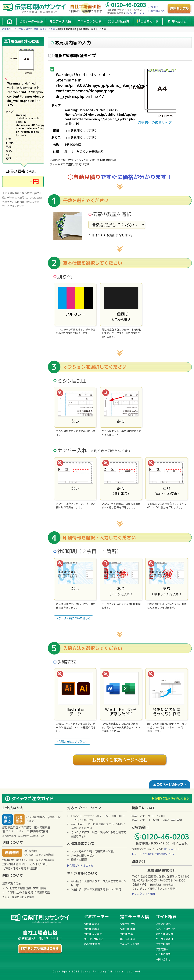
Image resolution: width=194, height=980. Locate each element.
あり (121, 407)
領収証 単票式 (92, 924)
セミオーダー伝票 (31, 21)
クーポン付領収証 (94, 939)
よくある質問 (163, 954)
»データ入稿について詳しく (74, 618)
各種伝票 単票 (128, 929)
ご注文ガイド (149, 21)
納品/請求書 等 (92, 944)
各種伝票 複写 (128, 924)
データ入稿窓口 (164, 939)
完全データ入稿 (60, 21)
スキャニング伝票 (89, 21)
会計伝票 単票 (128, 939)
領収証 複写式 (92, 929)
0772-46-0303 (135, 13)
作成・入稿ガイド (166, 929)
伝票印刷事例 (163, 944)
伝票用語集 (162, 949)
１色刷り (121, 304)
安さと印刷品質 (119, 21)
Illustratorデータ (75, 694)
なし (75, 407)
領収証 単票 (126, 934)
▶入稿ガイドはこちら (80, 866)
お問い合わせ (177, 21)
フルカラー (75, 304)
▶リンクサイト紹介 (143, 894)
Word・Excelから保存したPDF (121, 694)
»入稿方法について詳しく (72, 742)
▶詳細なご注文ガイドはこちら (170, 799)
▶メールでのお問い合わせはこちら (153, 854)
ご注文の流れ (163, 924)
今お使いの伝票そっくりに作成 (167, 694)
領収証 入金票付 (93, 934)
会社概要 (154, 7)
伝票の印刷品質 (157, 11)
